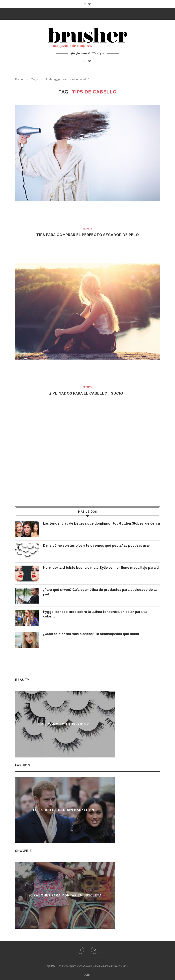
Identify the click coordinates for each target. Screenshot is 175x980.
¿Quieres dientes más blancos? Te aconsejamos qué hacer (91, 634)
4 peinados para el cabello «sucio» (87, 393)
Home (19, 79)
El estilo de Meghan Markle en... (66, 810)
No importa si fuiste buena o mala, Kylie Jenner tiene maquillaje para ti (101, 568)
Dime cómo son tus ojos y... (66, 724)
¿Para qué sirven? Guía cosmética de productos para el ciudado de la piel (100, 592)
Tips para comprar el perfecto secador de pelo (88, 235)
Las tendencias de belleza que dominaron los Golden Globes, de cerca (101, 524)
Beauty (87, 229)
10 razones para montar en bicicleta (66, 895)
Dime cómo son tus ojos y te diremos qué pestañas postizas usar (97, 546)
